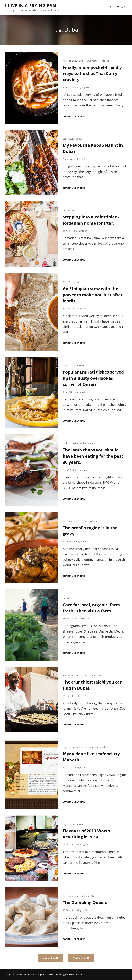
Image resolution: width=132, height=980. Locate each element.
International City (85, 896)
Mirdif (74, 210)
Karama (92, 443)
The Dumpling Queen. (85, 902)
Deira (78, 675)
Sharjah (80, 824)
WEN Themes (76, 974)
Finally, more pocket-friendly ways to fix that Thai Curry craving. (92, 73)
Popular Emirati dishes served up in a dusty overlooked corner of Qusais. (93, 378)
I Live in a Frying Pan (31, 5)
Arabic (66, 443)
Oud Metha (93, 61)
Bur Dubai (68, 521)
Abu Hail (67, 61)
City (75, 61)
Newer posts (81, 958)
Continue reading (74, 116)
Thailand (105, 61)
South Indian (101, 747)
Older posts (51, 958)
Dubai (82, 61)
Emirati (80, 365)
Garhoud (93, 521)
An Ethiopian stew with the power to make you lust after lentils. (93, 295)
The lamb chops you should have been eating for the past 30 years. (93, 456)
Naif (79, 282)
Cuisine (75, 443)
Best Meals (68, 139)
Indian (94, 675)
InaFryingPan (82, 87)
